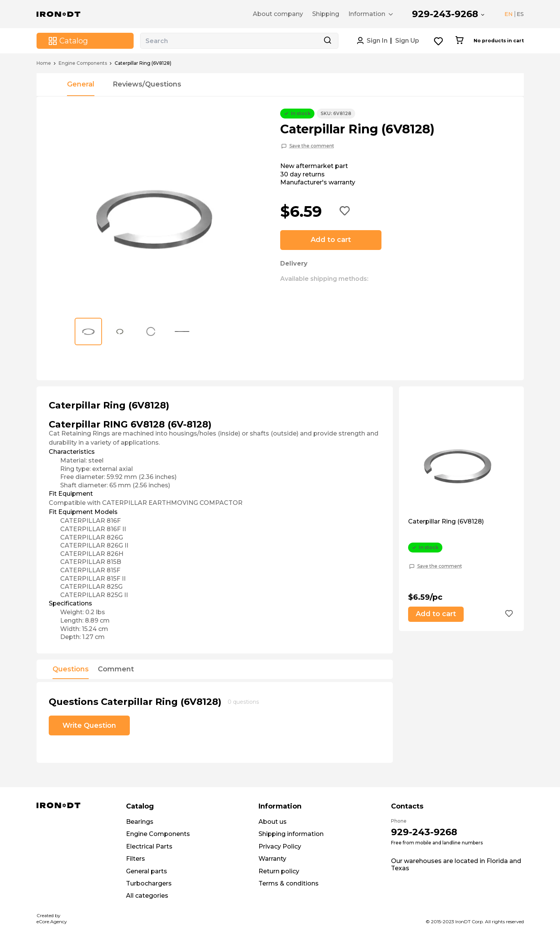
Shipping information (291, 834)
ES (520, 14)
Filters (136, 859)
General (81, 84)
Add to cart (331, 240)
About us (273, 822)
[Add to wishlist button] (345, 211)
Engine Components (83, 63)
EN (509, 14)
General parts (147, 871)
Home (44, 63)
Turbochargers (149, 883)
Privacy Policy (280, 846)
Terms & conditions (289, 883)
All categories (147, 896)
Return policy (279, 871)
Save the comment (312, 146)
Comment (116, 669)
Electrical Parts (149, 846)
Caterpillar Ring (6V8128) (446, 522)
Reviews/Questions (147, 84)
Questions (71, 669)
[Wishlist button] (439, 41)
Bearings (140, 822)
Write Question (89, 725)
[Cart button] (459, 41)
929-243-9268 (445, 14)
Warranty (272, 859)
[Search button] (327, 41)
